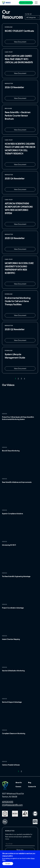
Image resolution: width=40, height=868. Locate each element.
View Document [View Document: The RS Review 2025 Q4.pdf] (20, 189)
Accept (8, 864)
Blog (30, 782)
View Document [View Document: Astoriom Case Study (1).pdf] (20, 224)
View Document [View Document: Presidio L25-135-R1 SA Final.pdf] (20, 42)
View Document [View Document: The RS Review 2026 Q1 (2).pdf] (20, 98)
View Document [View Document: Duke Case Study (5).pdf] (20, 284)
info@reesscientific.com (12, 805)
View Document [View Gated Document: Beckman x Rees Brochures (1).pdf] (20, 130)
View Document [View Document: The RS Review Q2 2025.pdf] (20, 340)
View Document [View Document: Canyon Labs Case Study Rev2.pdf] (20, 73)
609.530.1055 (8, 802)
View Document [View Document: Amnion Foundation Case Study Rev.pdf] (20, 164)
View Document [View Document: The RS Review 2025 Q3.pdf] (20, 249)
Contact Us (32, 787)
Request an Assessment (26, 3)
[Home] (6, 3)
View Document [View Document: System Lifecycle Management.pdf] (20, 368)
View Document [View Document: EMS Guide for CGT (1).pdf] (20, 315)
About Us (19, 782)
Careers (18, 787)
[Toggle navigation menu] (36, 3)
